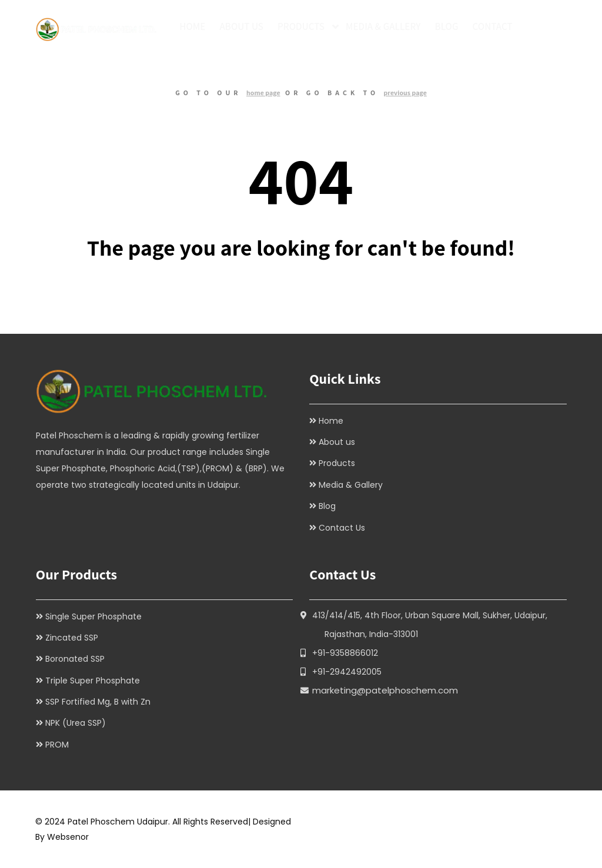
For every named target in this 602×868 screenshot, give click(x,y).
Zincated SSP (72, 638)
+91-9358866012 (345, 653)
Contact (493, 26)
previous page (405, 93)
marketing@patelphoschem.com (385, 690)
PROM (57, 745)
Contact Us (342, 528)
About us (337, 442)
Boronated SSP (75, 659)
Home (192, 26)
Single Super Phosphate (93, 616)
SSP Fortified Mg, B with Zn (98, 702)
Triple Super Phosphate (93, 681)
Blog (447, 26)
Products (301, 26)
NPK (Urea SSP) (76, 723)
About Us (241, 26)
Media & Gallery (383, 26)
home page (263, 93)
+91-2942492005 (347, 672)
